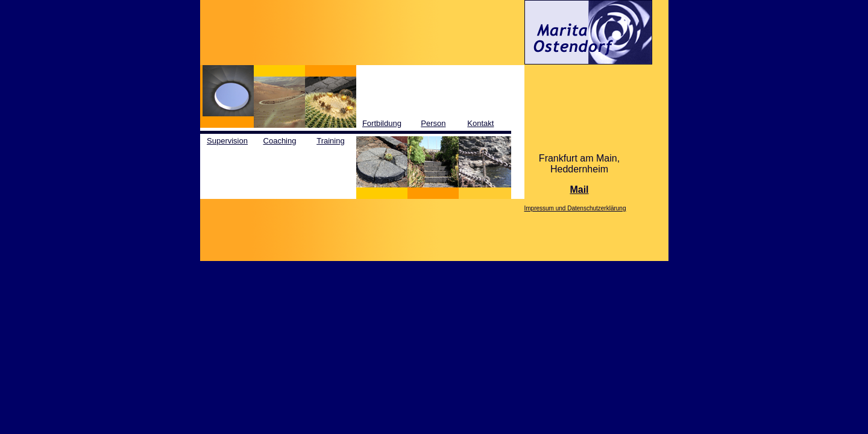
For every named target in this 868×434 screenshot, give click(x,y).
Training (330, 141)
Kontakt (480, 123)
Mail (579, 190)
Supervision (227, 141)
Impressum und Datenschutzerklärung (575, 208)
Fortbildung (382, 123)
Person (433, 123)
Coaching (280, 141)
